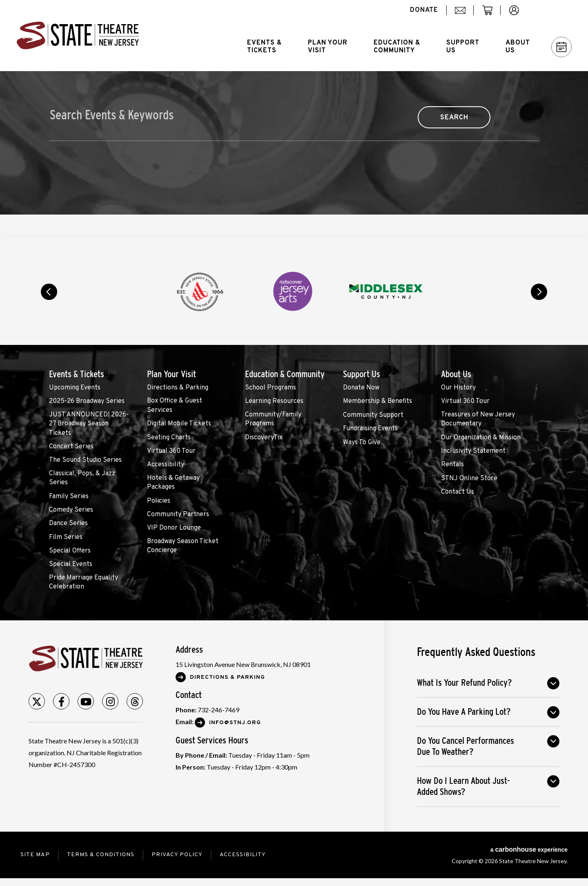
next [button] (539, 292)
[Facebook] (61, 701)
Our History (458, 388)
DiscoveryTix (264, 438)
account (518, 15)
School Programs (271, 388)
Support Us (362, 374)
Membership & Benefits (378, 401)
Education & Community (285, 374)
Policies (159, 501)
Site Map (35, 855)
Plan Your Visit (171, 374)
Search (558, 10)
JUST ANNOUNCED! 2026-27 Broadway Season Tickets (89, 424)
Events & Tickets (77, 374)
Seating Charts (169, 438)
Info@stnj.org (235, 723)
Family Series (69, 497)
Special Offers (70, 551)
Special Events (71, 564)
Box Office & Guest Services (175, 405)
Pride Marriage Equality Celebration (84, 582)
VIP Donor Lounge (174, 528)
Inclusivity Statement (473, 451)
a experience (529, 849)
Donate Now (361, 388)
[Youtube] (86, 701)
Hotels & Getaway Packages (173, 483)
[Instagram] (110, 701)
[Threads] (135, 701)
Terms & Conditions (101, 855)
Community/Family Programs (273, 419)
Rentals (452, 465)
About (518, 47)
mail (463, 15)
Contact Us (458, 492)
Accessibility (166, 465)
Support (463, 47)
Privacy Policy (177, 855)
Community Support (373, 415)
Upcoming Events (75, 388)
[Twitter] (37, 701)
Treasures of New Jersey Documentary (478, 419)
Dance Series (68, 524)
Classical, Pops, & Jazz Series (82, 478)
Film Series (66, 537)
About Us (456, 374)
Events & (264, 47)
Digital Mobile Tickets (179, 424)
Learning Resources (274, 401)
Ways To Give (362, 443)
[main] (294, 155)
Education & (397, 47)
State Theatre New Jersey (78, 36)
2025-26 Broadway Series (87, 401)
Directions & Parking (178, 388)
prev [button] (49, 292)
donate (424, 10)
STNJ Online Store (469, 479)
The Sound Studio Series (85, 460)
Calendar (562, 47)
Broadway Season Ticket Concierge (183, 546)
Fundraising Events (370, 429)
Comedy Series (71, 510)
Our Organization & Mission (481, 438)
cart (491, 15)
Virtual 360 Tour (171, 451)
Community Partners (178, 515)
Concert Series (71, 447)
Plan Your (328, 47)
